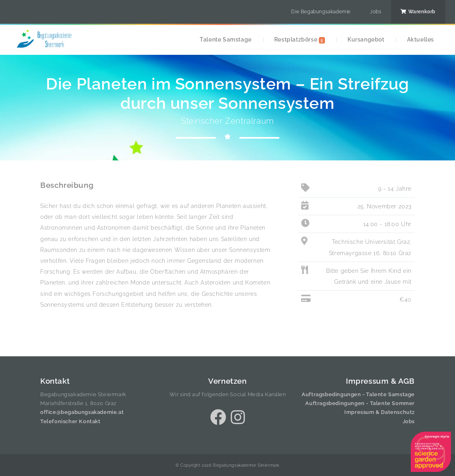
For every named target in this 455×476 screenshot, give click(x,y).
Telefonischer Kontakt (70, 421)
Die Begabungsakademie (321, 12)
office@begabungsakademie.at (82, 412)
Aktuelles (421, 39)
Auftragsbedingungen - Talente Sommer (360, 403)
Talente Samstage (226, 39)
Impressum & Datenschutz (380, 412)
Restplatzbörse (300, 40)
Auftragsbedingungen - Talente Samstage (358, 394)
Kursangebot (366, 39)
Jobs (376, 12)
